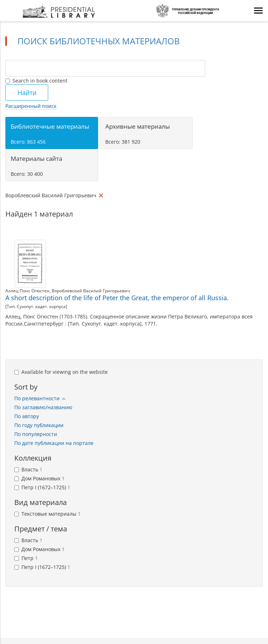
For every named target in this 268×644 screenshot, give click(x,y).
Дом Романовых (39, 478)
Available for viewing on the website (61, 372)
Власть (28, 469)
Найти (27, 93)
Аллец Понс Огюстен (27, 291)
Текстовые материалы (47, 514)
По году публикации (39, 425)
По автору (27, 416)
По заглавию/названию (43, 407)
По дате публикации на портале (54, 443)
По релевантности (40, 398)
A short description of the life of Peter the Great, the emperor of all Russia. (117, 298)
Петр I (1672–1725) (42, 487)
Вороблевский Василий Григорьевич (91, 291)
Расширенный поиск (31, 106)
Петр (26, 558)
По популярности (36, 434)
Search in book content (36, 81)
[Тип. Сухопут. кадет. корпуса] (36, 306)
